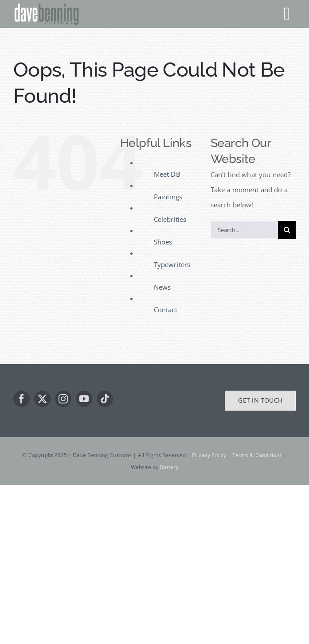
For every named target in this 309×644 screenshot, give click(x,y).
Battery (169, 467)
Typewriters (172, 264)
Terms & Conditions (257, 455)
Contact (166, 310)
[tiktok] (105, 399)
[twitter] (42, 399)
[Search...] (244, 230)
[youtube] (84, 399)
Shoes (163, 242)
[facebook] (22, 399)
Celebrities (170, 219)
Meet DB (167, 174)
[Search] (287, 230)
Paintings (168, 197)
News (162, 287)
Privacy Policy (209, 455)
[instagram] (63, 399)
